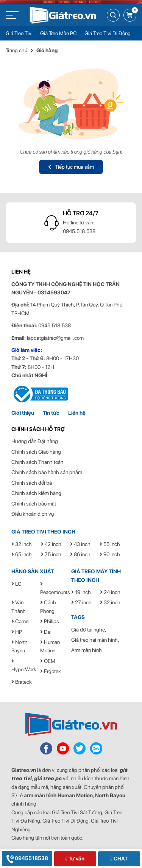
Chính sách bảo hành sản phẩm (47, 472)
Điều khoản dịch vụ (33, 514)
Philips (50, 621)
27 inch (81, 602)
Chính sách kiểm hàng (36, 493)
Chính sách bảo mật (34, 504)
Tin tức (51, 413)
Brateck (22, 682)
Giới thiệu (23, 413)
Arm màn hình (87, 650)
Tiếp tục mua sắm (71, 167)
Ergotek (51, 671)
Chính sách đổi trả (32, 483)
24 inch (110, 592)
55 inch (110, 544)
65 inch (22, 554)
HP (17, 632)
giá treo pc (48, 778)
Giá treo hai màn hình (94, 640)
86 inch (80, 554)
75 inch (51, 554)
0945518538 (27, 858)
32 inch (22, 544)
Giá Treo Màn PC (59, 33)
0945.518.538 (79, 231)
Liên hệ (77, 413)
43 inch (80, 544)
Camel (20, 621)
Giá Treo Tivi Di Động (108, 33)
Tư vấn (75, 859)
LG (16, 584)
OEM (48, 661)
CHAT (119, 859)
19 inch (81, 592)
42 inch (51, 544)
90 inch (110, 554)
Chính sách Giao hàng (36, 452)
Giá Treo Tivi (19, 33)
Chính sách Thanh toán (37, 462)
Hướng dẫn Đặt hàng (35, 441)
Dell (46, 632)
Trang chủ (16, 50)
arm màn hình (40, 795)
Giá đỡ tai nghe (88, 630)
